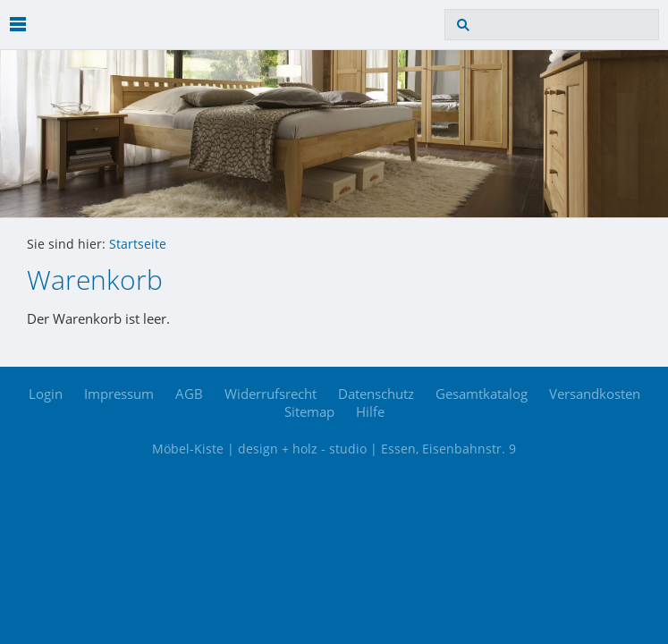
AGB (189, 394)
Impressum (119, 394)
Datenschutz (376, 394)
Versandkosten (595, 394)
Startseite (138, 244)
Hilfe (370, 411)
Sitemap (309, 411)
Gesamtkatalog (482, 394)
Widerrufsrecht (271, 394)
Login (46, 394)
